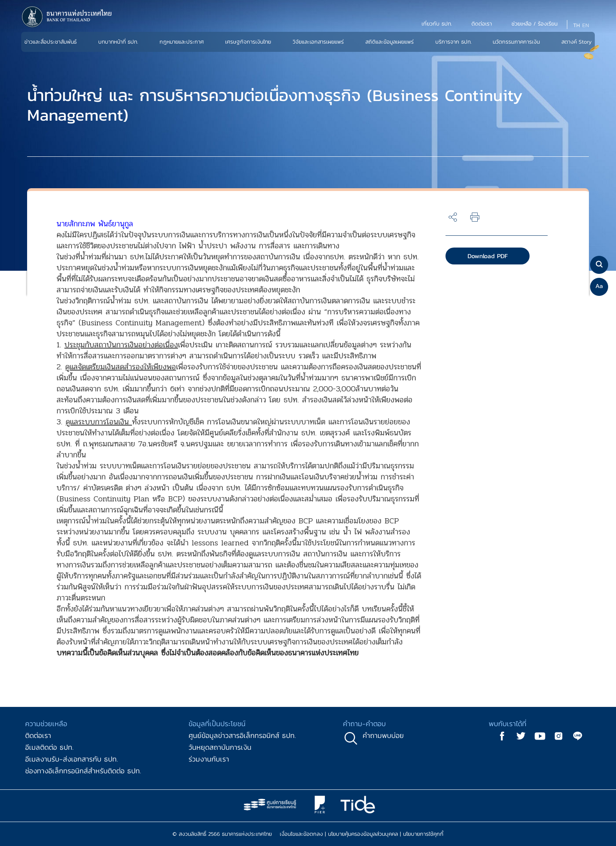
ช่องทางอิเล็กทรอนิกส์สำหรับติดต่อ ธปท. (83, 771)
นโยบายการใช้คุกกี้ (423, 834)
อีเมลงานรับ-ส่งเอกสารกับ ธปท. (71, 759)
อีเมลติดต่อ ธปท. (49, 747)
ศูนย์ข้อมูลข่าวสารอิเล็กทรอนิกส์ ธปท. (242, 735)
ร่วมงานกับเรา (209, 759)
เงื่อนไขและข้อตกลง (301, 834)
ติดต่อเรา (38, 735)
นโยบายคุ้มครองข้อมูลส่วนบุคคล (363, 834)
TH (577, 25)
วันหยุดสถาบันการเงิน (220, 747)
